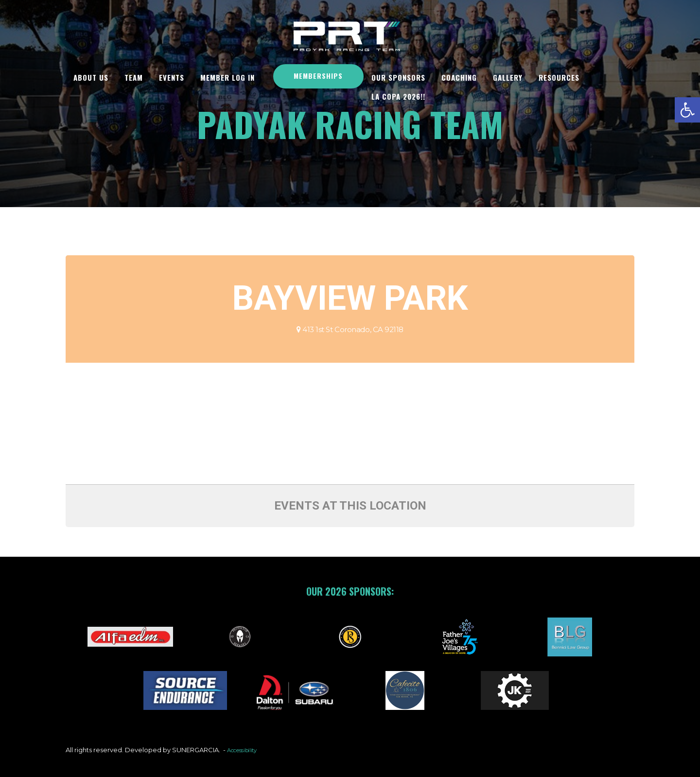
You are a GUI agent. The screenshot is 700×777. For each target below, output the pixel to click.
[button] (687, 110)
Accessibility (245, 750)
